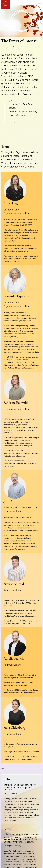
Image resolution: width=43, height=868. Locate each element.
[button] (40, 3)
